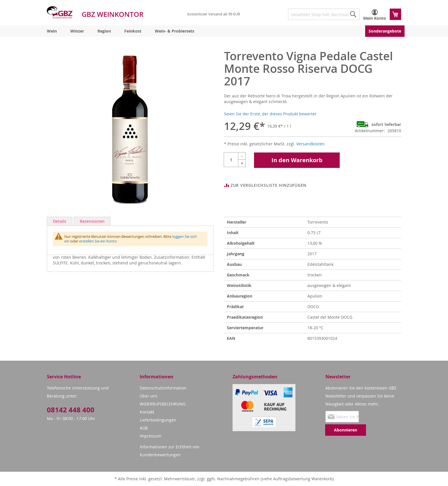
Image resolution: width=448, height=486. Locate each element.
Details (60, 221)
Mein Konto (375, 18)
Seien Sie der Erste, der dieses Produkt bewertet (270, 114)
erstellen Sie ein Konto (98, 241)
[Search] (353, 14)
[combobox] (324, 14)
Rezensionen (92, 221)
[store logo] (60, 12)
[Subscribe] (346, 430)
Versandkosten (310, 144)
